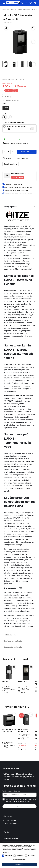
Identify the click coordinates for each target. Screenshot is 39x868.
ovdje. (29, 801)
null (5, 682)
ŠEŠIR (23, 682)
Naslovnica (6, 10)
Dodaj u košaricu (27, 152)
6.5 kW (6, 108)
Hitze (6, 15)
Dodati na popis (11, 164)
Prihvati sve (19, 864)
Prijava (20, 806)
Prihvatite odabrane (20, 860)
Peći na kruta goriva (24, 10)
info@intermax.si (11, 820)
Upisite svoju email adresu (11, 791)
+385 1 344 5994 (11, 824)
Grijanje (14, 10)
